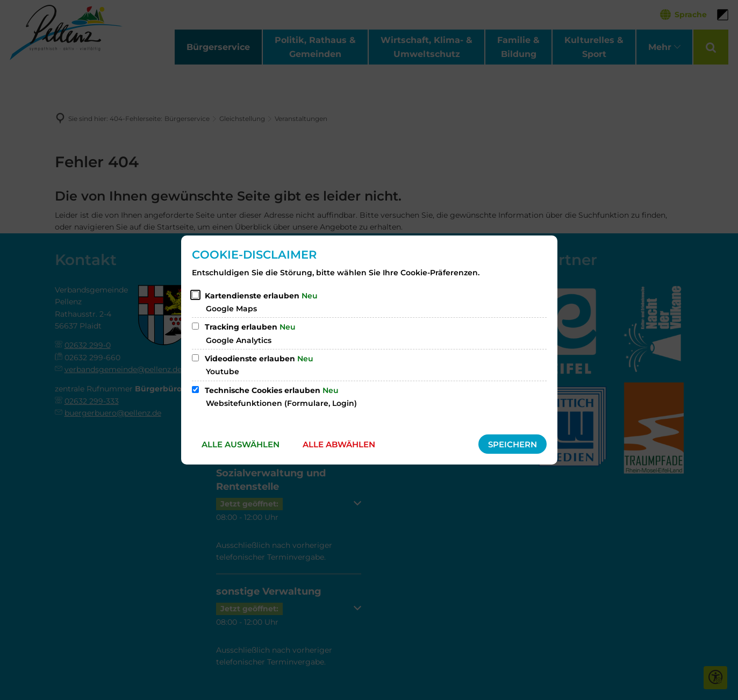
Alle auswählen (241, 444)
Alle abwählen (339, 444)
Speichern (513, 444)
